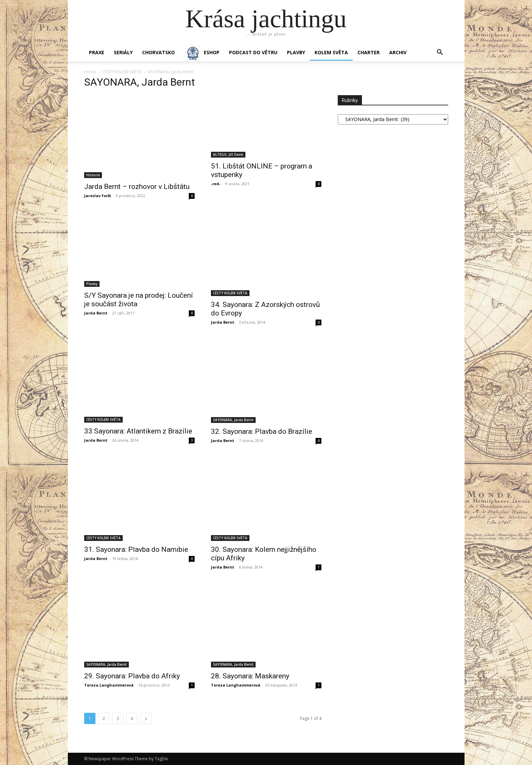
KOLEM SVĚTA (331, 52)
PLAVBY (296, 52)
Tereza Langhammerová (109, 685)
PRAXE (97, 52)
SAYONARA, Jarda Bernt (233, 420)
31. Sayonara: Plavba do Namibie (136, 549)
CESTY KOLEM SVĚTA (122, 72)
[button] (440, 53)
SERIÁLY (123, 52)
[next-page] (146, 718)
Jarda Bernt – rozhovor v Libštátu (137, 187)
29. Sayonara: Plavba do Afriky (132, 676)
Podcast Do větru (253, 52)
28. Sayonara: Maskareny (250, 676)
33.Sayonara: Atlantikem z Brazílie (138, 431)
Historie (93, 175)
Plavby (92, 284)
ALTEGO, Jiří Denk (228, 155)
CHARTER (369, 52)
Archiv (398, 52)
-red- (216, 184)
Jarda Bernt (96, 313)
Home (90, 72)
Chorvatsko (158, 52)
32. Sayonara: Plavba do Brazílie (262, 431)
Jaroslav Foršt (98, 196)
